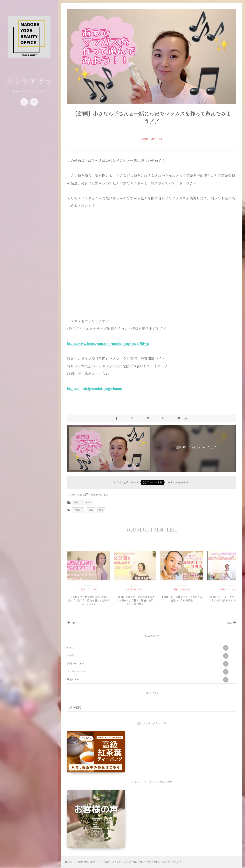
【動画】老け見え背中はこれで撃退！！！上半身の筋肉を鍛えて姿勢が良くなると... (88, 603)
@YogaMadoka (128, 482)
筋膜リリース (148, 680)
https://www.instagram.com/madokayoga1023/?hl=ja (108, 344)
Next (231, 623)
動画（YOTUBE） (153, 139)
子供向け (78, 510)
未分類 (148, 656)
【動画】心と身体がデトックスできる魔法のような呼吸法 (182, 601)
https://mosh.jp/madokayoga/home (94, 389)
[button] (49, 81)
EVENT (148, 648)
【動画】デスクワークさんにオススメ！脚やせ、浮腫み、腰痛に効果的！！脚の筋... (135, 603)
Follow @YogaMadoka (179, 482)
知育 (91, 510)
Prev (72, 623)
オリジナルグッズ (148, 672)
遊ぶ (101, 510)
